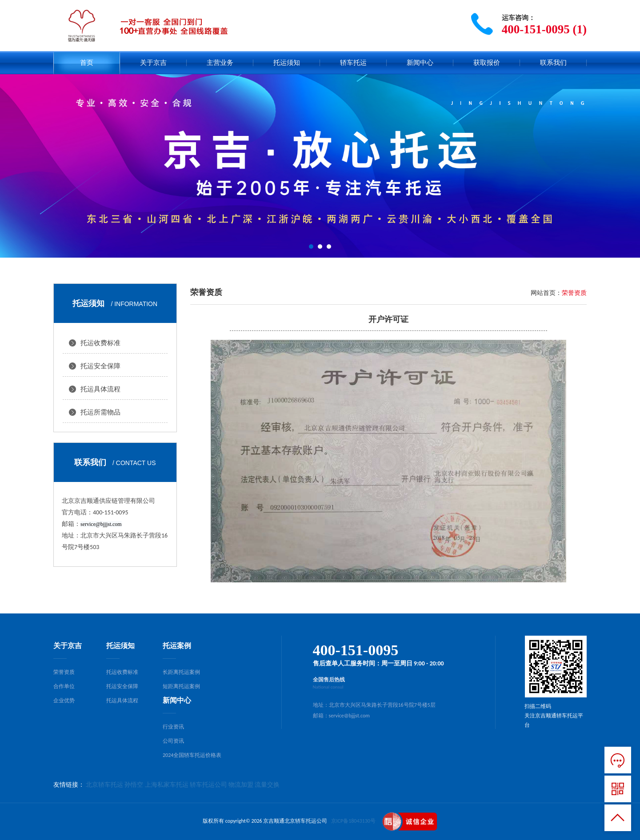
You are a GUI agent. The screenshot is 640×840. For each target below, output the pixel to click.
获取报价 (487, 63)
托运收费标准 (100, 343)
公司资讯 (173, 741)
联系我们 (553, 63)
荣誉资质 (64, 672)
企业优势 (64, 701)
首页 (87, 63)
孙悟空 (134, 785)
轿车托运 (353, 63)
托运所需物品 (100, 412)
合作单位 (64, 686)
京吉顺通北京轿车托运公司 (295, 821)
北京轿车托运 (104, 785)
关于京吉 (153, 63)
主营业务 (220, 63)
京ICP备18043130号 (353, 821)
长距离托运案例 (181, 672)
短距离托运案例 (181, 686)
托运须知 (287, 63)
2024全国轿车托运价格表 (192, 755)
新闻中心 (420, 63)
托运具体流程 (100, 389)
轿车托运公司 (208, 785)
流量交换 (267, 785)
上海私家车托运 (167, 785)
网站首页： (546, 293)
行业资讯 (173, 727)
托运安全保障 (100, 366)
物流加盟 (241, 785)
